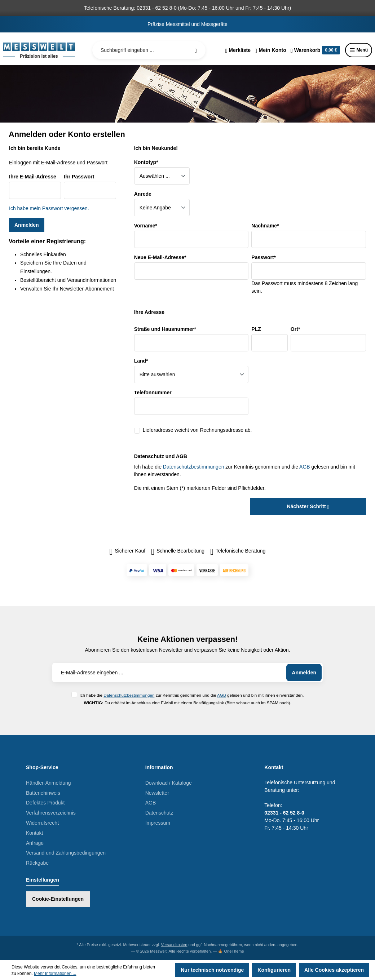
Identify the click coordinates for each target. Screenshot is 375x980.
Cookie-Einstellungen (58, 899)
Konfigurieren (274, 970)
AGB (305, 467)
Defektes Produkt (45, 803)
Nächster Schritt (308, 506)
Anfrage (35, 843)
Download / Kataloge (169, 783)
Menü (359, 50)
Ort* (295, 329)
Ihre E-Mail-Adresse (33, 177)
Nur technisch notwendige (212, 970)
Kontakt (34, 833)
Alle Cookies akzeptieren (334, 970)
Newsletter (157, 793)
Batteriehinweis (43, 793)
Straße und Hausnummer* (165, 329)
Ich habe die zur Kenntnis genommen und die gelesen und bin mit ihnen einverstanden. (191, 695)
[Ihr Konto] (271, 50)
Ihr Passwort (79, 177)
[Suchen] (196, 50)
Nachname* (265, 226)
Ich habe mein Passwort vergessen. (49, 208)
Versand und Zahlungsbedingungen (66, 853)
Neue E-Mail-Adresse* (160, 257)
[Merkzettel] (238, 50)
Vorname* (146, 226)
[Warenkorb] (315, 50)
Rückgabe (37, 863)
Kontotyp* (146, 162)
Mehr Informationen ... (55, 974)
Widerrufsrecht (42, 823)
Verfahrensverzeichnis (51, 813)
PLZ (256, 329)
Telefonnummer (153, 393)
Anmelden (27, 225)
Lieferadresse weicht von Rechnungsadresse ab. (197, 430)
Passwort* (264, 257)
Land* (141, 361)
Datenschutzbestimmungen (194, 467)
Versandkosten (174, 945)
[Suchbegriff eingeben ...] (149, 50)
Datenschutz (159, 813)
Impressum (158, 823)
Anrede (143, 194)
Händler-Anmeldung (48, 783)
